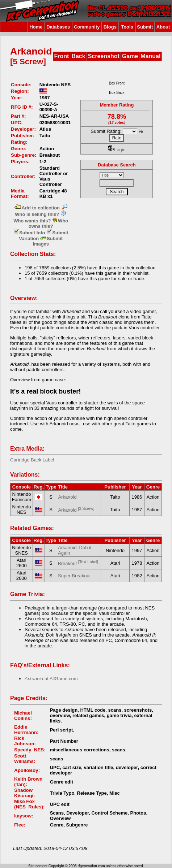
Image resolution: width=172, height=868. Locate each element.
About (163, 27)
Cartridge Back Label (32, 460)
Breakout (78, 563)
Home (36, 27)
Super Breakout (74, 576)
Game (130, 56)
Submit (145, 27)
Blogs (110, 27)
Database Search (117, 165)
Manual (150, 56)
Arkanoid (67, 497)
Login (117, 150)
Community (87, 27)
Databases (58, 27)
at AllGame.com (51, 679)
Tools (127, 27)
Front (62, 56)
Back (78, 56)
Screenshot (104, 56)
